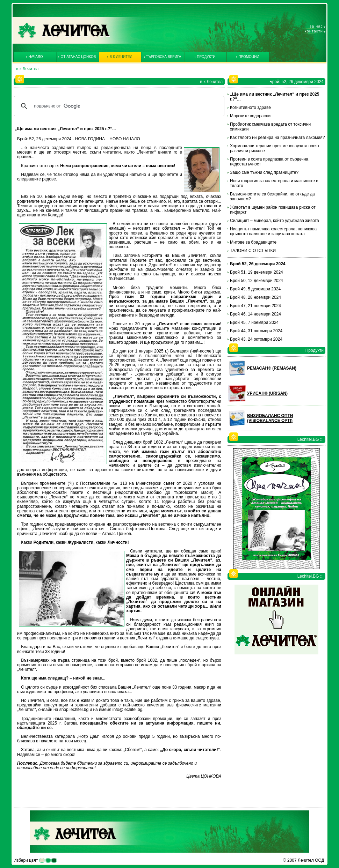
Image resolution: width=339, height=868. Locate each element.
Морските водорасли (250, 116)
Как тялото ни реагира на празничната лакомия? (277, 138)
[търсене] (118, 106)
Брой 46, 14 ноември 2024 (255, 314)
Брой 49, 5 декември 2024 (255, 289)
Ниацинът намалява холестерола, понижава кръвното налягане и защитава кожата (273, 231)
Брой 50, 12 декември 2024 (257, 281)
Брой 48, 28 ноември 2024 (255, 297)
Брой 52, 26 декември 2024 (258, 264)
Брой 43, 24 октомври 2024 (256, 339)
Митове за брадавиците (253, 242)
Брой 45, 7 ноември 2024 (254, 322)
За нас (316, 26)
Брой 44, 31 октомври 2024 (256, 331)
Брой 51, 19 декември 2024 (257, 272)
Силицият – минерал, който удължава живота (275, 221)
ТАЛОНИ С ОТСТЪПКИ (253, 251)
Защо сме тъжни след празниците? (264, 172)
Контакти (314, 31)
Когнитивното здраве (250, 107)
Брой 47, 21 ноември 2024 (255, 306)
